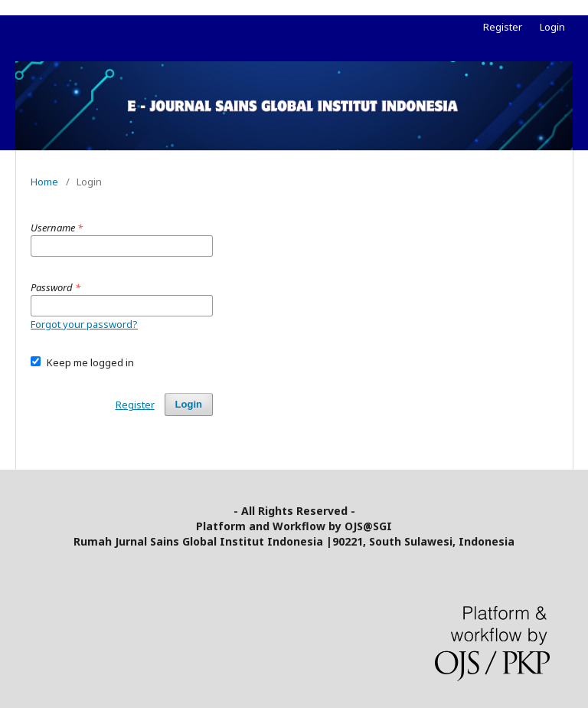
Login (552, 27)
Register (503, 27)
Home (44, 182)
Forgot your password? (84, 324)
